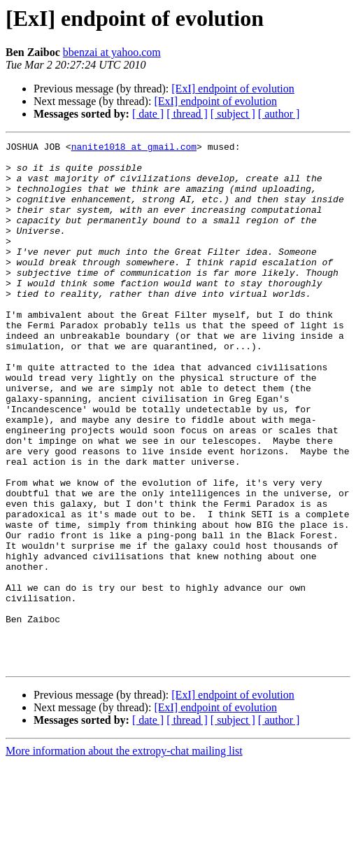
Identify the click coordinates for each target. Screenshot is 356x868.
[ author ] (279, 114)
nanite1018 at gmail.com (134, 148)
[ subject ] (233, 114)
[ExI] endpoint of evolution (233, 89)
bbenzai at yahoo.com (112, 52)
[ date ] (148, 114)
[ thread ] (187, 114)
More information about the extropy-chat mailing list (124, 856)
